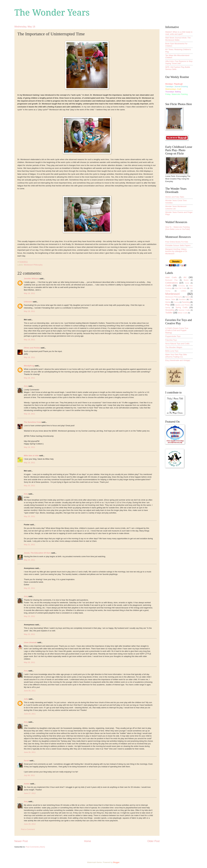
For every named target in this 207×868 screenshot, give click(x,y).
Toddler (169, 313)
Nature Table (170, 299)
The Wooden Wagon (174, 347)
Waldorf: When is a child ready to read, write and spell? (179, 33)
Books (186, 280)
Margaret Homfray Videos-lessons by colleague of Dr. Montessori (176, 251)
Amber (27, 784)
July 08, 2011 (29, 775)
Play (167, 305)
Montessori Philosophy (33, 265)
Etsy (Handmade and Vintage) (178, 360)
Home (88, 841)
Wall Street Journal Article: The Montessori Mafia (178, 39)
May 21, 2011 (29, 545)
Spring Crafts (182, 307)
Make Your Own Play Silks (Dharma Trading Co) (176, 356)
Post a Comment (28, 829)
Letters (183, 291)
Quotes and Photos (183, 305)
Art (185, 277)
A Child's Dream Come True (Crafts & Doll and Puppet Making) (177, 330)
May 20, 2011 (29, 486)
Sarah (26, 761)
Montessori (173, 294)
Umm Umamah (30, 642)
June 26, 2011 (30, 752)
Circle (187, 283)
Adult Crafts (171, 277)
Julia (26, 699)
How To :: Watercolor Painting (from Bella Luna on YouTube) (178, 228)
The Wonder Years (52, 12)
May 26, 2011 (29, 662)
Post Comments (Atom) (35, 847)
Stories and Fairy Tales (175, 197)
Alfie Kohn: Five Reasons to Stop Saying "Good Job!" (179, 62)
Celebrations (172, 283)
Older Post (153, 841)
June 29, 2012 (30, 824)
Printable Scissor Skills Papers (178, 245)
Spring (168, 307)
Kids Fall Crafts (181, 288)
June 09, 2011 (30, 691)
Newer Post (21, 841)
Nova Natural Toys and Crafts (177, 344)
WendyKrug (29, 366)
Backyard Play (171, 280)
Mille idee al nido (31, 456)
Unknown (28, 302)
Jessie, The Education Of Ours (37, 553)
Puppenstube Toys (173, 336)
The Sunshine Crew (32, 422)
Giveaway (182, 286)
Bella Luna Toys (172, 351)
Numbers (182, 299)
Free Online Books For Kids (177, 242)
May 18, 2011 (29, 293)
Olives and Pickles (32, 348)
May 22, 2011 (29, 560)
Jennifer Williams (31, 279)
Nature (188, 297)
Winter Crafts (183, 313)
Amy (26, 386)
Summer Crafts (184, 310)
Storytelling (170, 310)
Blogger (116, 862)
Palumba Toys (171, 340)
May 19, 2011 (29, 414)
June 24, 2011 (30, 714)
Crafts (168, 285)
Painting (176, 302)
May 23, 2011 (29, 616)
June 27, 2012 (30, 793)
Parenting (186, 302)
